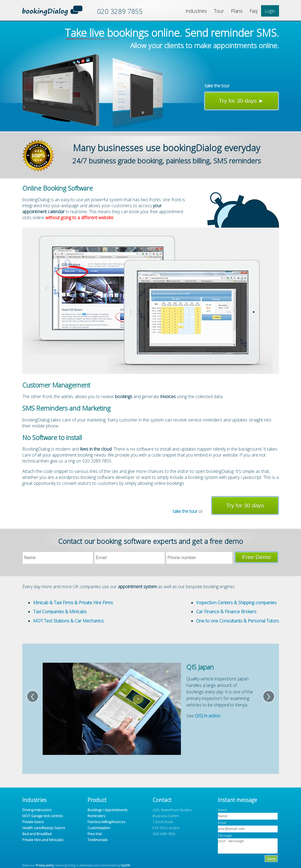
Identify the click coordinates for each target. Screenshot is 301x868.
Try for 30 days (245, 505)
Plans (237, 11)
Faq (254, 11)
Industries (196, 11)
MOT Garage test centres (43, 816)
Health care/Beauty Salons (44, 828)
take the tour (217, 86)
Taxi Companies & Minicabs (60, 612)
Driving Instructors (37, 810)
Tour (219, 11)
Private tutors (33, 822)
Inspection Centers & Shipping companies (236, 603)
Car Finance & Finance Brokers (226, 612)
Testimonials (98, 840)
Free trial (95, 834)
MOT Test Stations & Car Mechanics (68, 621)
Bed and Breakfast (37, 834)
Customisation (99, 828)
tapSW (125, 865)
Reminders (96, 816)
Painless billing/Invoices (106, 822)
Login (270, 11)
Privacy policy (45, 865)
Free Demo (256, 557)
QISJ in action (208, 716)
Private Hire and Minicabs (43, 840)
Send (271, 859)
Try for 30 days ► (242, 101)
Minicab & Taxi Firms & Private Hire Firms (73, 603)
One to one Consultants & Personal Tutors (238, 621)
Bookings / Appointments (107, 810)
